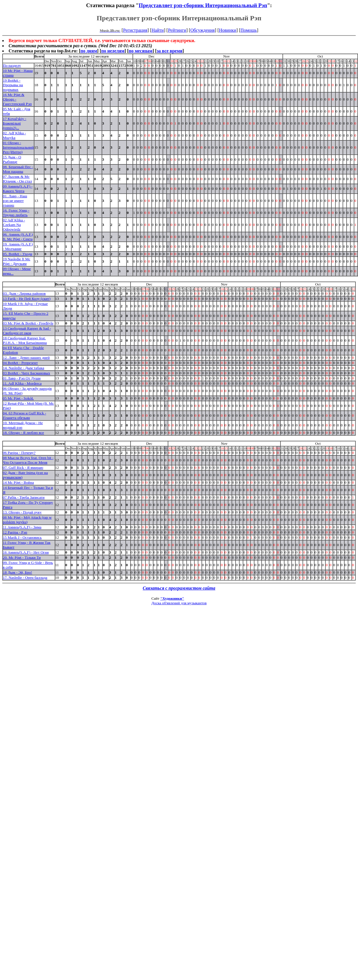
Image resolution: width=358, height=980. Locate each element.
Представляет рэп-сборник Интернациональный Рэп (203, 5)
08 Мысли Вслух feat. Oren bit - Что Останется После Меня (28, 460)
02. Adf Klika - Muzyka (14, 135)
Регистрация (135, 30)
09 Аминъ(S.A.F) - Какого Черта (18, 189)
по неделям (113, 51)
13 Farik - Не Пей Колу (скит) (27, 299)
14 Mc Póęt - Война (18, 482)
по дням (89, 51)
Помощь (249, 30)
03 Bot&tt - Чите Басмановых (26, 373)
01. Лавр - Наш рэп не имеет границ (15, 201)
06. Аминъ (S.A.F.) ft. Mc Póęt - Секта (18, 237)
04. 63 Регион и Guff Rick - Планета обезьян (24, 415)
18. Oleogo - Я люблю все (23, 433)
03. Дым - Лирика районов (24, 293)
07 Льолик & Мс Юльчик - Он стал (17, 179)
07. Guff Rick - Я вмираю (23, 468)
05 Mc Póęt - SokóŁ (18, 398)
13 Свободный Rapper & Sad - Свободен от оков (27, 331)
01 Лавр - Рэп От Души (22, 378)
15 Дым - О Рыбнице (12, 159)
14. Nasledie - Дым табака (23, 368)
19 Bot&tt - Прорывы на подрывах (13, 85)
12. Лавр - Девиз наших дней (26, 358)
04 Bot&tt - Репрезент (20, 363)
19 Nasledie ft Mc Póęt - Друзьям (17, 261)
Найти (158, 30)
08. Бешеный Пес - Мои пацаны (18, 169)
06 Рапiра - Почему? (19, 453)
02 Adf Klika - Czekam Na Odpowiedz (14, 225)
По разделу (12, 65)
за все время (169, 51)
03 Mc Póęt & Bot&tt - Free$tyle (28, 323)
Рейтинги (177, 30)
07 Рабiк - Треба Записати (24, 497)
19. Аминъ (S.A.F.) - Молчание (18, 246)
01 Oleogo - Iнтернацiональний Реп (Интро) (18, 147)
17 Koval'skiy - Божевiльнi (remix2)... (15, 123)
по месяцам (140, 51)
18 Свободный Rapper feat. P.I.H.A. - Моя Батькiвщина (25, 340)
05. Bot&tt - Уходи (18, 254)
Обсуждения (202, 30)
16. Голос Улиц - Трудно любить (16, 213)
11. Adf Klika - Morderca (22, 383)
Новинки (228, 30)
